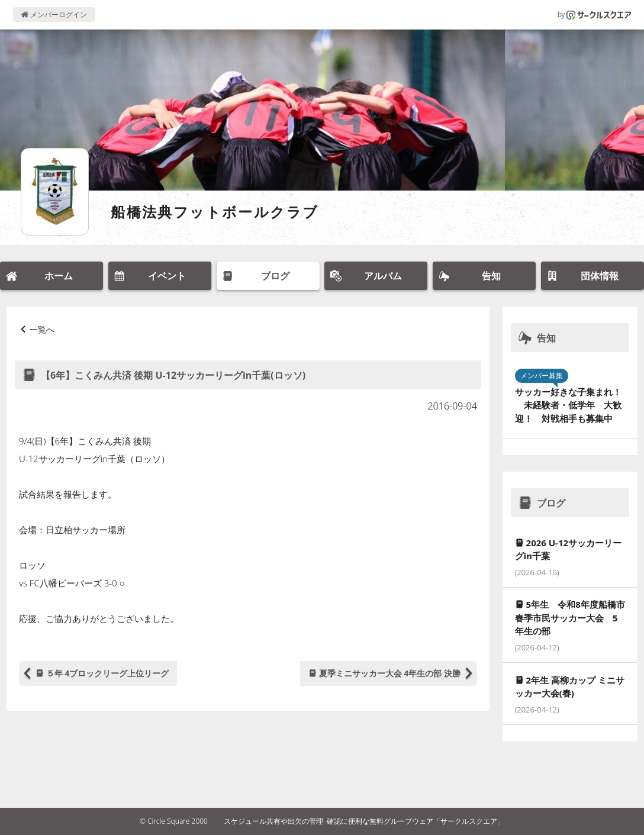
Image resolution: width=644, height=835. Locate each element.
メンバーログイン (54, 14)
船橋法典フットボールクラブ (215, 212)
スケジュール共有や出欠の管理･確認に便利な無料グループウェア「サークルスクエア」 (364, 821)
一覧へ (42, 329)
